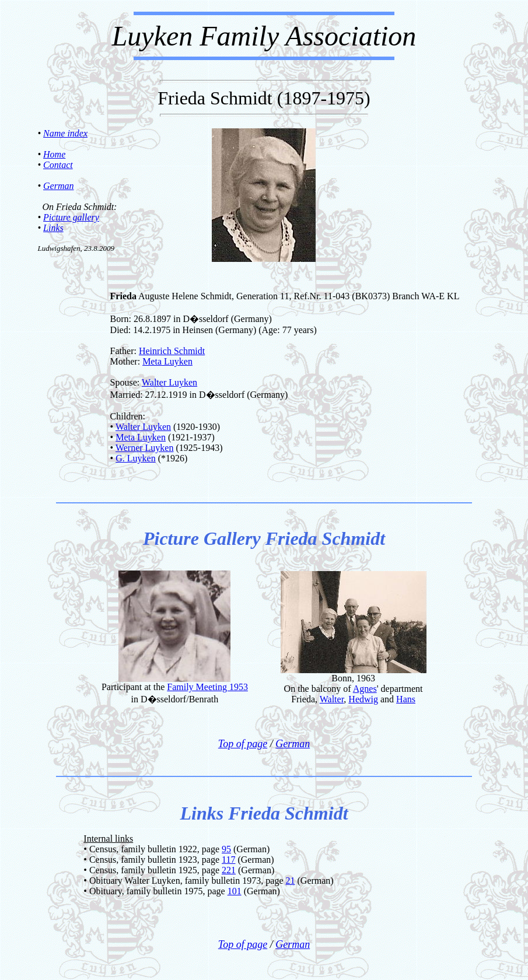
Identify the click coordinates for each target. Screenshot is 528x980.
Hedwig (363, 699)
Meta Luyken (167, 361)
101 (235, 891)
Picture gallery (71, 217)
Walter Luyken (169, 382)
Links (53, 228)
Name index (65, 133)
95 (226, 849)
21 (291, 881)
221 (229, 870)
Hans (406, 699)
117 (228, 860)
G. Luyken (135, 458)
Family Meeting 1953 (207, 687)
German (58, 186)
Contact (58, 165)
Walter (332, 699)
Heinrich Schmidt (172, 351)
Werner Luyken (145, 448)
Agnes (365, 689)
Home (54, 154)
